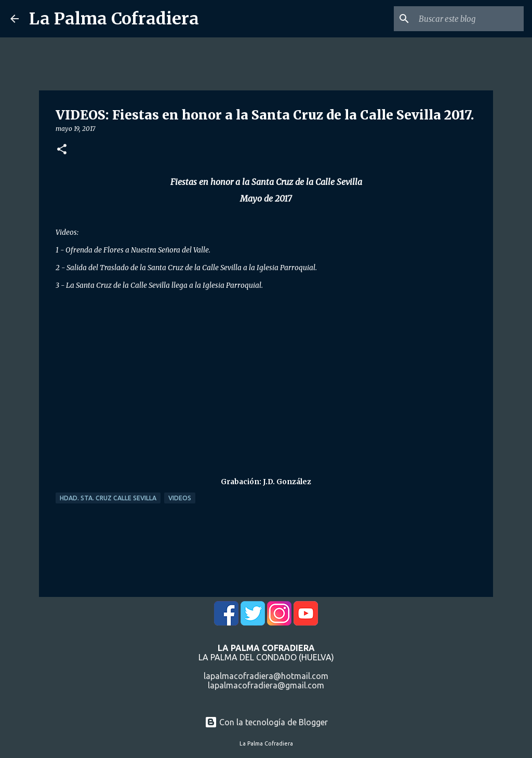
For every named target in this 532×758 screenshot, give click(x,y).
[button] (62, 150)
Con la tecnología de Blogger (266, 722)
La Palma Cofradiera (114, 19)
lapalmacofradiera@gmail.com (266, 685)
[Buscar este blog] (469, 19)
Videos (180, 498)
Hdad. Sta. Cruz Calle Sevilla (108, 498)
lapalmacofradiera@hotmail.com (266, 676)
